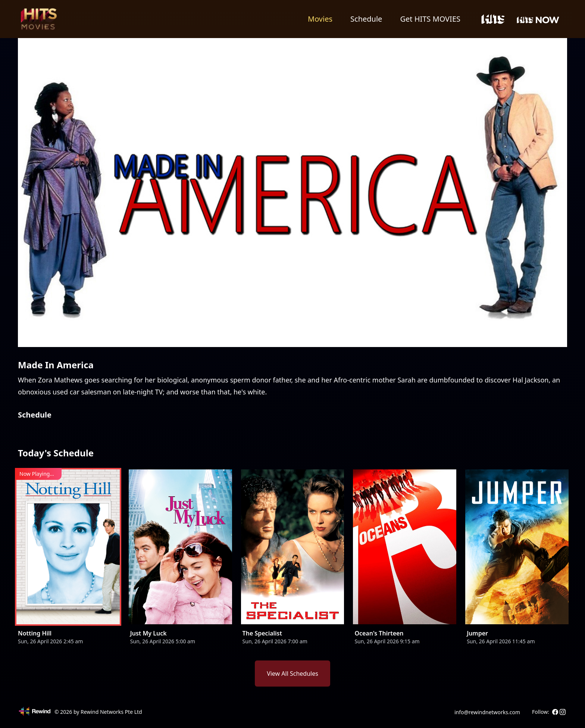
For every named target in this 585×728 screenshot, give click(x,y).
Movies (320, 19)
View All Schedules (292, 674)
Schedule (366, 19)
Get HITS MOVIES (430, 19)
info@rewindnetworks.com (487, 712)
